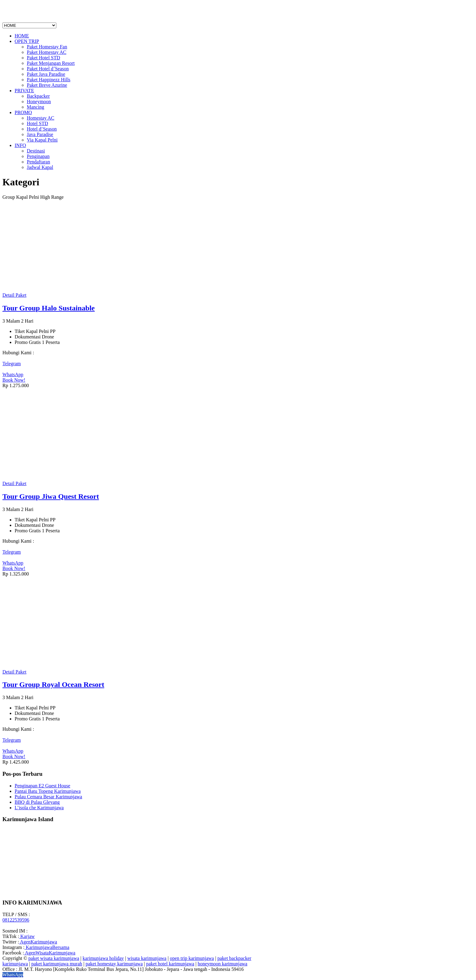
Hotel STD (37, 123)
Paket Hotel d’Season (48, 69)
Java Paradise (40, 134)
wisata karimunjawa (147, 958)
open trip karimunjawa (192, 958)
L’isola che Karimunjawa (39, 808)
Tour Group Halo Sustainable (49, 308)
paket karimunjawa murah (57, 964)
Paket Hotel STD (43, 58)
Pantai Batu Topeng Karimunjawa (48, 791)
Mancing (35, 107)
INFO (20, 145)
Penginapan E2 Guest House (42, 786)
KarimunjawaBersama (47, 947)
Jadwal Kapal (40, 167)
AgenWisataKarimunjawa (50, 953)
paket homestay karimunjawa (114, 964)
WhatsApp (13, 374)
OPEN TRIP (27, 41)
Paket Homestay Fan (47, 47)
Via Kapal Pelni (42, 140)
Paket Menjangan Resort (51, 63)
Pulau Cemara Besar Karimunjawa (48, 797)
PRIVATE (24, 91)
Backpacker (38, 96)
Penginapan (38, 156)
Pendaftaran (38, 162)
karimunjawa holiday (103, 958)
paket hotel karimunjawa (170, 964)
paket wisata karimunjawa (54, 958)
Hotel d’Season (42, 129)
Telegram (12, 364)
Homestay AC (41, 118)
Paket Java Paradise (46, 74)
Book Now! (14, 380)
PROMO (23, 112)
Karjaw (27, 936)
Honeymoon (39, 101)
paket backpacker (234, 958)
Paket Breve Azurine (47, 85)
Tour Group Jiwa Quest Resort (51, 496)
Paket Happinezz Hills (49, 80)
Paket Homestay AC (47, 52)
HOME (22, 36)
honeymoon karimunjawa (222, 964)
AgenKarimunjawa (38, 942)
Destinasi (36, 151)
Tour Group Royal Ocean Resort (53, 684)
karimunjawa (15, 964)
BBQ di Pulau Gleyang (37, 802)
